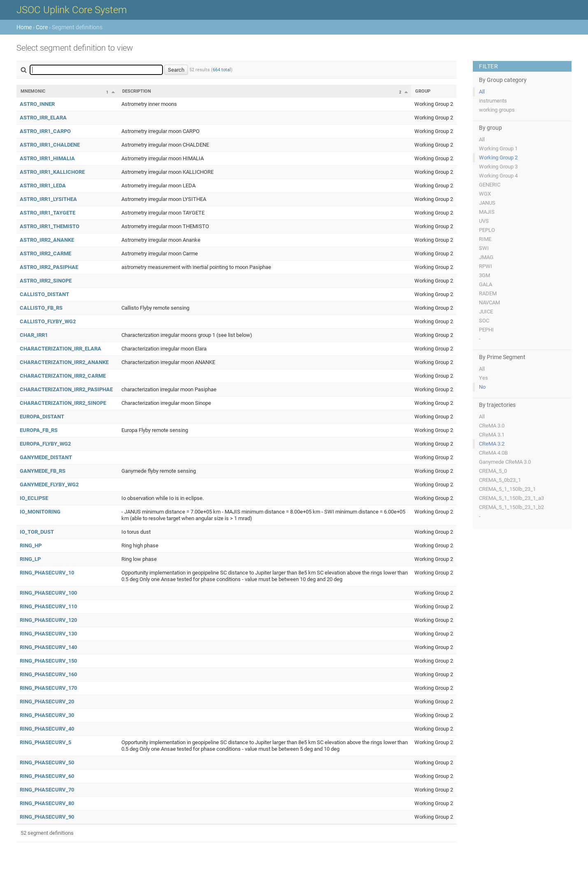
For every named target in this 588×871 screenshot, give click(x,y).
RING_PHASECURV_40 (47, 729)
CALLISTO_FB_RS (41, 308)
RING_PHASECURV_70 (47, 790)
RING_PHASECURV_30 (47, 715)
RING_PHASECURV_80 (47, 803)
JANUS (487, 203)
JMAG (486, 257)
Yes (483, 378)
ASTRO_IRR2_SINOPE (46, 281)
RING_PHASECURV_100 (48, 593)
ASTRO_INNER (37, 104)
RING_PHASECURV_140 (48, 647)
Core (42, 27)
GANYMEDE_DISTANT (46, 457)
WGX (485, 194)
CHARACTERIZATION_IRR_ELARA (60, 349)
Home (24, 27)
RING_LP (30, 559)
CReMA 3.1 (492, 435)
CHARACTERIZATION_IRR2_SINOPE (63, 403)
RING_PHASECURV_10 (47, 573)
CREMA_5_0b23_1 (500, 480)
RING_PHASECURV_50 (47, 762)
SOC (484, 321)
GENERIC (490, 185)
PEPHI (486, 330)
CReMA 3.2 (492, 444)
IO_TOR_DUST (37, 532)
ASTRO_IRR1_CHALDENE (50, 145)
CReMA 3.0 (492, 426)
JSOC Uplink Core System (72, 10)
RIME (485, 239)
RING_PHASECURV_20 (47, 702)
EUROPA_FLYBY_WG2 (45, 444)
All (482, 92)
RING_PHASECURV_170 (48, 688)
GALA (486, 284)
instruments (493, 101)
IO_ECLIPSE (34, 498)
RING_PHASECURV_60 (47, 776)
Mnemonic (33, 91)
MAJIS (487, 212)
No (482, 387)
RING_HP (31, 545)
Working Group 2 (498, 158)
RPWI (486, 266)
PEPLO (487, 230)
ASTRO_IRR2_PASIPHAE (49, 267)
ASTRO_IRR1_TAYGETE (48, 213)
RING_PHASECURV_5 (45, 742)
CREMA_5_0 (493, 471)
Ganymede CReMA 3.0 (505, 462)
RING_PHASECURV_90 (47, 817)
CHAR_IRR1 (34, 335)
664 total (222, 70)
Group (423, 91)
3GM (485, 275)
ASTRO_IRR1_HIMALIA (47, 158)
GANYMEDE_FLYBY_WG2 (49, 485)
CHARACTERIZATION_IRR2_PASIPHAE (66, 389)
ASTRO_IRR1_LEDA (43, 186)
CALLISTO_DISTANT (44, 294)
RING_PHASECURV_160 (48, 674)
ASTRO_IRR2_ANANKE (47, 240)
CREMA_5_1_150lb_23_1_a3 (511, 498)
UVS (484, 221)
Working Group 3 (498, 167)
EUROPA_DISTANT (42, 417)
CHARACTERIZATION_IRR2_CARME (63, 376)
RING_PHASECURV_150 (48, 661)
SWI (484, 248)
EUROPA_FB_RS (39, 430)
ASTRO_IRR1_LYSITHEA (48, 199)
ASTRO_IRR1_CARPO (45, 131)
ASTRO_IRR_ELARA (43, 118)
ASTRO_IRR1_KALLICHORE (52, 172)
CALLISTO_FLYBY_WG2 (48, 321)
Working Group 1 (498, 148)
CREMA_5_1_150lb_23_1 (507, 489)
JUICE (486, 312)
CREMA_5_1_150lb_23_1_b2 (511, 507)
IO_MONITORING (40, 512)
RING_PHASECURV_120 (48, 620)
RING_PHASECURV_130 (48, 634)
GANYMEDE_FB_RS (43, 471)
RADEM (488, 293)
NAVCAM (489, 302)
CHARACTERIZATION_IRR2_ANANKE (64, 362)
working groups (497, 110)
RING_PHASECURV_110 (48, 606)
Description (137, 91)
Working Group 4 (498, 176)
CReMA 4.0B (493, 453)
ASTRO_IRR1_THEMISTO (50, 226)
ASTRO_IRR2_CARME (45, 253)
